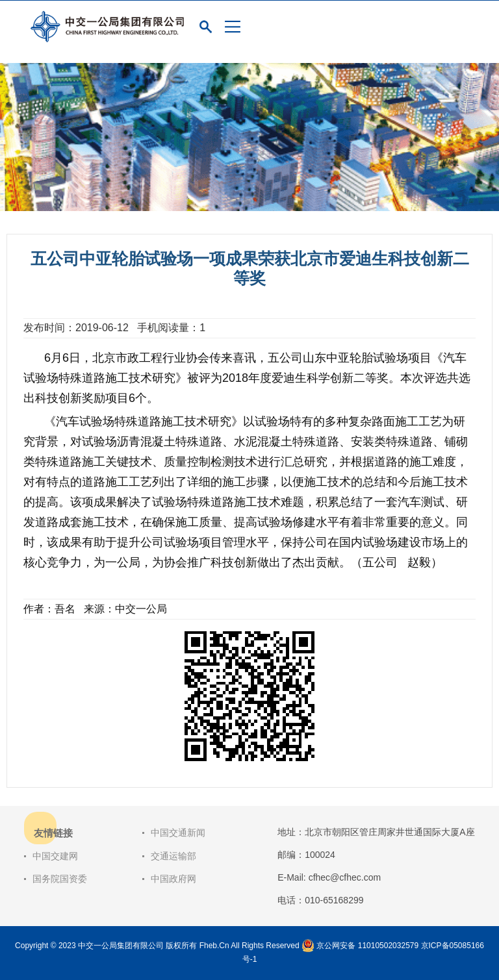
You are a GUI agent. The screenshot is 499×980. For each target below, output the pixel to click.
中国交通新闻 (178, 833)
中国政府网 (173, 879)
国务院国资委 (60, 879)
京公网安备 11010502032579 (367, 946)
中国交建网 (55, 856)
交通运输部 (173, 856)
